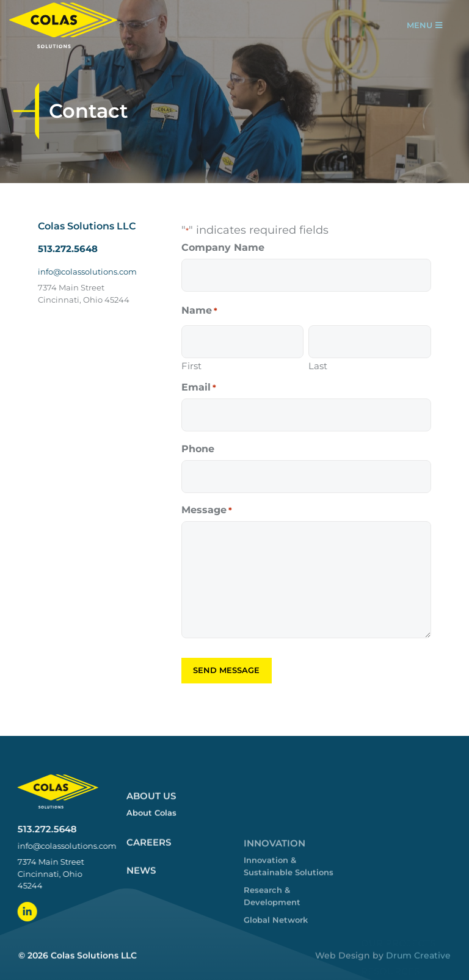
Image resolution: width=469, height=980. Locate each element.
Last (318, 365)
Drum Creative (418, 969)
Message (207, 510)
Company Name (223, 248)
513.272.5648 (68, 249)
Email (199, 387)
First (191, 365)
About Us (151, 912)
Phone (198, 449)
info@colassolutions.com (87, 272)
